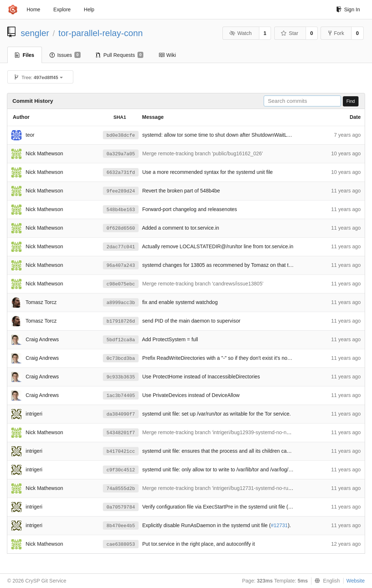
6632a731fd (121, 173)
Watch (240, 33)
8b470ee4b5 (121, 526)
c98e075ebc (121, 284)
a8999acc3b (121, 303)
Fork (336, 33)
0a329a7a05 (121, 154)
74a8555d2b (121, 489)
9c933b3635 (121, 377)
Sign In (348, 9)
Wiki (167, 55)
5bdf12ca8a (121, 340)
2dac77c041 (121, 247)
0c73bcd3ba (121, 359)
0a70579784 (121, 507)
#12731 (279, 525)
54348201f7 (121, 433)
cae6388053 (121, 544)
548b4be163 (121, 210)
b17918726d (121, 321)
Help (89, 9)
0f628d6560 (121, 228)
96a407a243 (121, 266)
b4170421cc (121, 451)
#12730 (297, 507)
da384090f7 (121, 414)
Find (351, 101)
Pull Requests (120, 55)
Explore (62, 9)
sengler (35, 33)
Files (25, 55)
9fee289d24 (121, 191)
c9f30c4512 (121, 470)
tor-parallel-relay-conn (100, 33)
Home (33, 9)
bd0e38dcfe (121, 135)
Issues (65, 55)
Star (290, 33)
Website (356, 581)
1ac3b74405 (121, 396)
